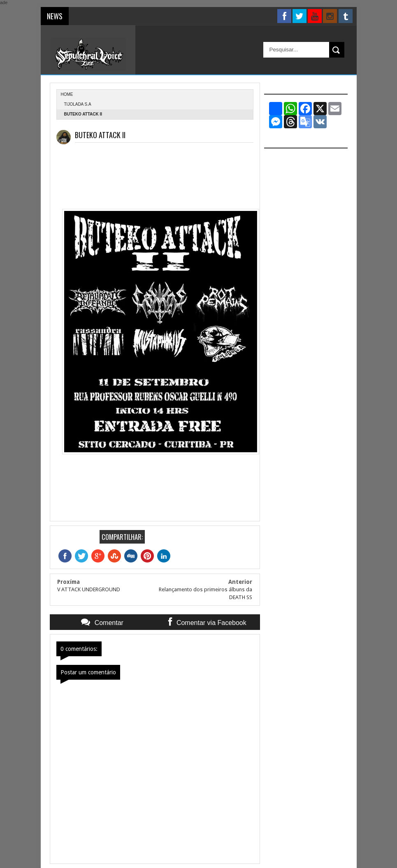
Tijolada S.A (78, 104)
